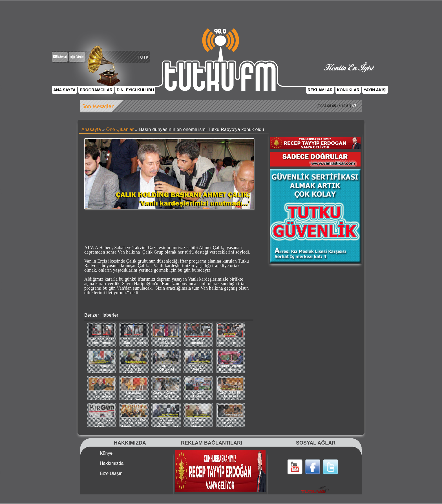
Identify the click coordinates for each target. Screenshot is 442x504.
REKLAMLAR (320, 90)
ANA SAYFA (64, 90)
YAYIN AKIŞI (375, 90)
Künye (106, 453)
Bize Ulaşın (111, 474)
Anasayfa (91, 129)
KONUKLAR (348, 90)
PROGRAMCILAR (96, 90)
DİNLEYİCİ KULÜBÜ (135, 90)
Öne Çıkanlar (120, 129)
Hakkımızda (112, 463)
